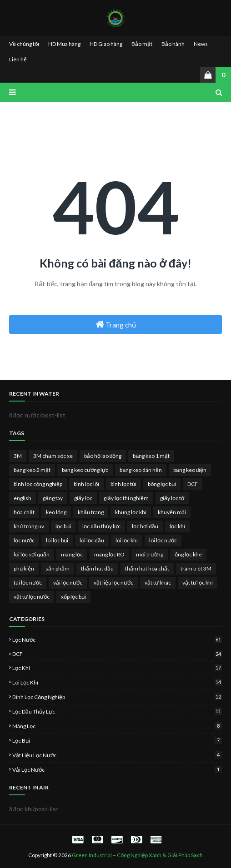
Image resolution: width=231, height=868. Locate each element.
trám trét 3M (196, 568)
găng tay (53, 498)
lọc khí (177, 526)
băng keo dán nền (141, 470)
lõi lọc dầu (92, 540)
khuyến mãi (172, 512)
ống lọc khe (188, 554)
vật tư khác (158, 583)
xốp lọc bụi (73, 597)
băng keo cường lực (85, 470)
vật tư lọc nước (32, 597)
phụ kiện (24, 568)
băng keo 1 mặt (151, 456)
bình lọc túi (123, 484)
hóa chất (24, 512)
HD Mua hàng (64, 44)
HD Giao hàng (106, 44)
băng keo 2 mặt (32, 470)
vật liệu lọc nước (113, 583)
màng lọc (72, 554)
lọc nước (24, 540)
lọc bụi (63, 526)
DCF (193, 484)
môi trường (150, 554)
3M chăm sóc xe (53, 456)
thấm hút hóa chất (147, 568)
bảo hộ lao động (103, 456)
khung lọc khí (131, 512)
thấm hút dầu (97, 568)
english (23, 498)
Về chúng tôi (24, 44)
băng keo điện (190, 470)
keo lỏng (56, 512)
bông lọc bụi (162, 484)
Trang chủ (116, 324)
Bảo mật (142, 44)
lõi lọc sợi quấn (32, 554)
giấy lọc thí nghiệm (126, 498)
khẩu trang (91, 512)
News (201, 44)
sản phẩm (58, 568)
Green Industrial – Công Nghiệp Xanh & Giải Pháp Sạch (137, 855)
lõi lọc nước (163, 540)
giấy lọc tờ (172, 498)
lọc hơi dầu (145, 526)
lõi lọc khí (127, 540)
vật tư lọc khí (198, 583)
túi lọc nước (28, 583)
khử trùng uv (29, 526)
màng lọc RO (109, 554)
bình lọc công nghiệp (38, 484)
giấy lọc (83, 498)
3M (18, 456)
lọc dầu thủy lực (101, 526)
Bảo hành (173, 44)
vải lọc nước (68, 583)
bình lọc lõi (86, 484)
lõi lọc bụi (57, 540)
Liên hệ (18, 59)
